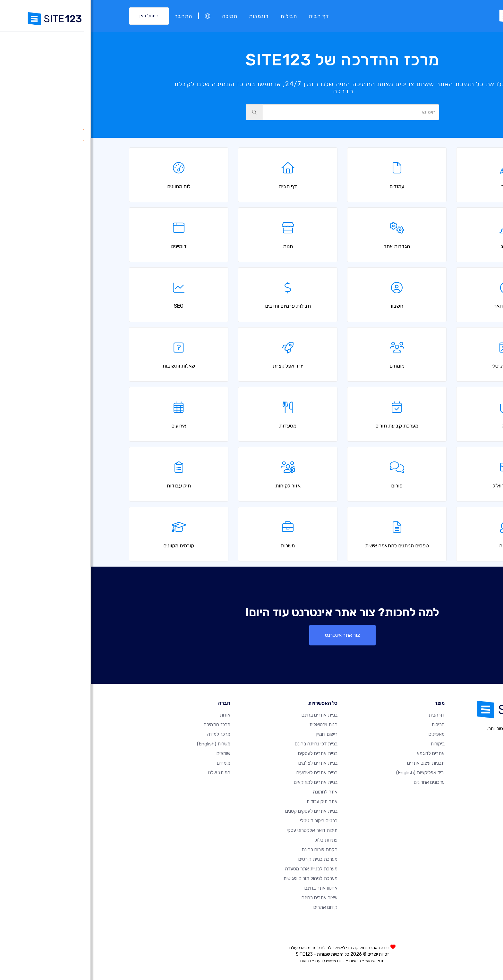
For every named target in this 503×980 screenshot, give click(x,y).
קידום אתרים (235, 907)
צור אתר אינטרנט (252, 635)
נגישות (215, 961)
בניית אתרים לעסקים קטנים (221, 811)
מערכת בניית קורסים (227, 859)
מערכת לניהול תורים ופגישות (220, 878)
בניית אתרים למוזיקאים (225, 782)
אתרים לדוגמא (340, 753)
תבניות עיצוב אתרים (335, 763)
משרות (123, 744)
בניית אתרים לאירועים (226, 773)
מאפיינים (346, 734)
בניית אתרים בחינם (229, 715)
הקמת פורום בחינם (229, 850)
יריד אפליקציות (330, 773)
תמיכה (139, 16)
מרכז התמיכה (126, 725)
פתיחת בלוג (235, 840)
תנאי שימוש (284, 961)
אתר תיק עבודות (231, 801)
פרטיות (264, 961)
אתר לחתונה (234, 792)
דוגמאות (168, 16)
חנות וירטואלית (233, 725)
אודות (134, 715)
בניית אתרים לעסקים (227, 753)
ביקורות (347, 744)
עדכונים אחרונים (338, 782)
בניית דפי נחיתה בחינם (225, 744)
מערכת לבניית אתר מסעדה (221, 869)
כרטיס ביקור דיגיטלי (228, 821)
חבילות (198, 16)
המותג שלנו (128, 773)
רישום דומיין (236, 734)
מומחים (133, 763)
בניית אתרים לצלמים (227, 763)
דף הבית (228, 16)
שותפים (133, 753)
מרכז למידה (128, 734)
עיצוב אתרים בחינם (229, 898)
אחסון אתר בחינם (230, 888)
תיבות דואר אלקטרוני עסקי (221, 830)
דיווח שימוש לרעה (239, 961)
